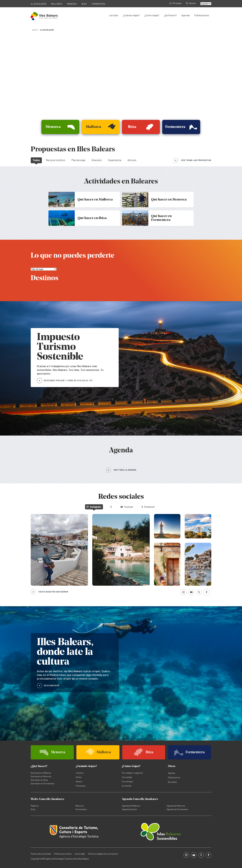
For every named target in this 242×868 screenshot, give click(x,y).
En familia (126, 786)
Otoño (79, 777)
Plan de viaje (78, 160)
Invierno (80, 773)
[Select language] (206, 4)
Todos (36, 160)
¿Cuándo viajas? (131, 15)
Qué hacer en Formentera (42, 783)
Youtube (127, 507)
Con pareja (127, 777)
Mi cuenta (175, 3)
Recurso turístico (56, 160)
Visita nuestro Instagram (53, 592)
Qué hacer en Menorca (41, 776)
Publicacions (174, 777)
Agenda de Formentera (177, 809)
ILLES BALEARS (39, 4)
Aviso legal (80, 854)
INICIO (35, 30)
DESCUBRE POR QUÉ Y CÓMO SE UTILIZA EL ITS (68, 380)
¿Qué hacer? (170, 15)
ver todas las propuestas (196, 160)
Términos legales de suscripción (103, 854)
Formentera (81, 809)
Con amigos (127, 781)
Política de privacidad (41, 854)
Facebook (148, 507)
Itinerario (97, 160)
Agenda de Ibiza (129, 809)
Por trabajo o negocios (132, 773)
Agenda (185, 15)
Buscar (191, 3)
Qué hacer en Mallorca (41, 773)
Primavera (81, 786)
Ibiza (33, 809)
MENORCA (72, 4)
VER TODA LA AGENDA (125, 470)
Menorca (79, 806)
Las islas (113, 15)
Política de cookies (63, 854)
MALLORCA (57, 4)
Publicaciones (202, 15)
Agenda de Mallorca (131, 806)
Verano (79, 781)
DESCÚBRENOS (52, 685)
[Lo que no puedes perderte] (44, 269)
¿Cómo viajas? (152, 15)
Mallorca (35, 806)
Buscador (172, 782)
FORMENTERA (98, 4)
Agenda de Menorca (176, 806)
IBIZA (84, 4)
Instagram (94, 507)
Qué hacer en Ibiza (39, 780)
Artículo (132, 160)
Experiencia (115, 160)
